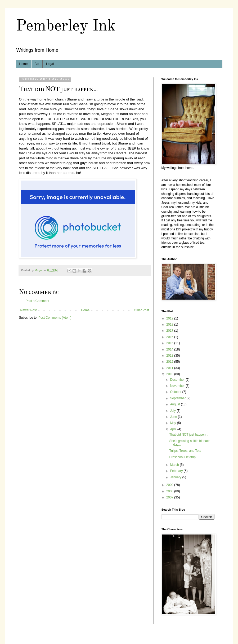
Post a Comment (37, 301)
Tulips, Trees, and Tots (185, 451)
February (177, 471)
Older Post (142, 310)
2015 (170, 343)
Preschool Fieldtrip (182, 457)
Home (24, 64)
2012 (170, 362)
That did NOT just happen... (189, 435)
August (175, 404)
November (178, 386)
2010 (170, 374)
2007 (170, 497)
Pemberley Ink (66, 26)
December (178, 380)
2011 (170, 368)
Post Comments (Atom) (55, 318)
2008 (170, 491)
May (173, 423)
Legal (50, 64)
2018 (170, 325)
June (174, 417)
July (173, 411)
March (175, 465)
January (176, 477)
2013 (170, 356)
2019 (170, 318)
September (178, 398)
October (176, 392)
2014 (170, 349)
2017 (170, 331)
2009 (170, 485)
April (174, 429)
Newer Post (29, 310)
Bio (37, 64)
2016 (170, 337)
